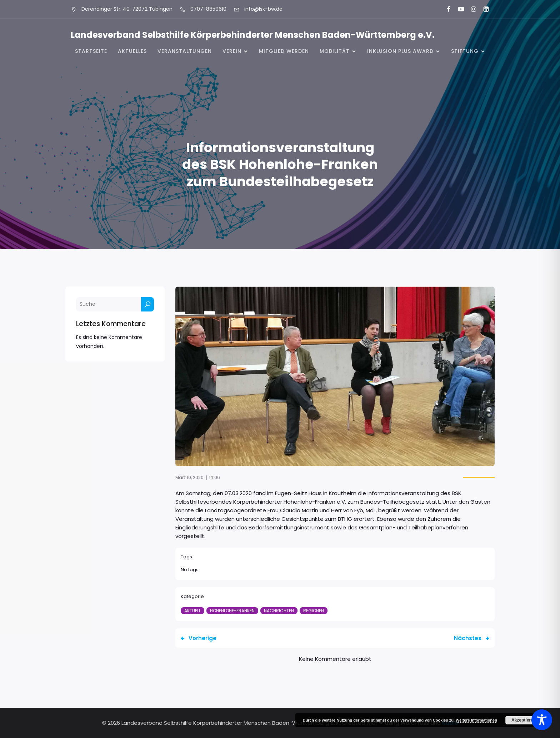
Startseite (91, 51)
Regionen (314, 611)
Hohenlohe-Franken (232, 611)
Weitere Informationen (476, 720)
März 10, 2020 (189, 477)
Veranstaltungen (185, 51)
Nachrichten (279, 611)
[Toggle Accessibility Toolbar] (542, 720)
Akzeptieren (524, 720)
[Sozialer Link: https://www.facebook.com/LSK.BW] (446, 9)
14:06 (214, 477)
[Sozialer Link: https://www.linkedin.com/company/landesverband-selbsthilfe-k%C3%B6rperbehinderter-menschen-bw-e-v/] (483, 9)
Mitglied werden (284, 51)
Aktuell (192, 611)
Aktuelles (132, 51)
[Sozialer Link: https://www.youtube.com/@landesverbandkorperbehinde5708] (458, 9)
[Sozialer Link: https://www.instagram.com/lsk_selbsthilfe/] (471, 9)
